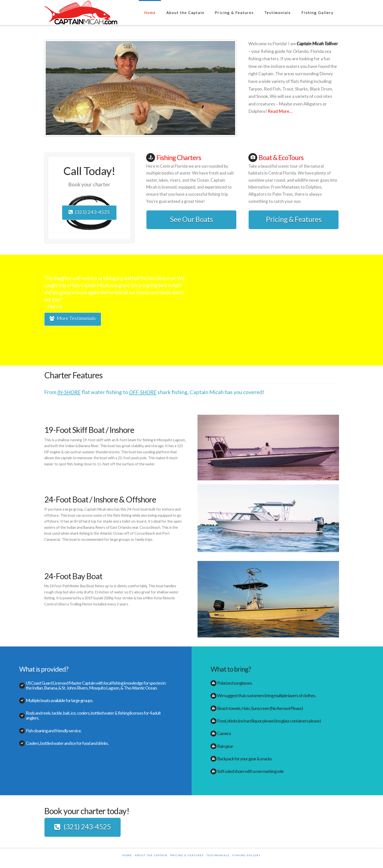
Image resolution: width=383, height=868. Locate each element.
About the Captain (151, 856)
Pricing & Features (294, 219)
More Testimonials (73, 319)
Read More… (280, 111)
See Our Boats (191, 219)
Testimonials (218, 856)
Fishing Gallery (247, 856)
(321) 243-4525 (89, 213)
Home (127, 856)
